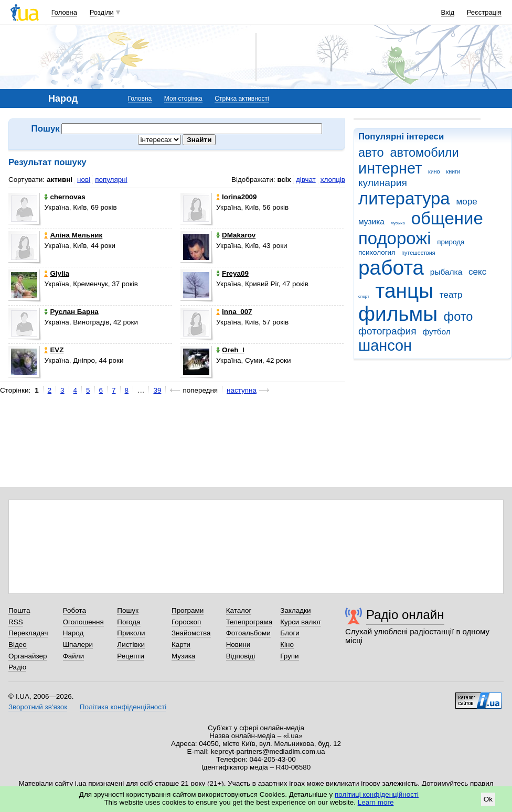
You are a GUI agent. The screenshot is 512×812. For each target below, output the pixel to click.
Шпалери (78, 645)
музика (371, 221)
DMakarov (236, 235)
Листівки (131, 645)
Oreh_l (230, 350)
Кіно (287, 645)
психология (377, 252)
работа (391, 268)
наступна (242, 390)
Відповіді (241, 656)
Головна (64, 12)
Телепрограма (249, 622)
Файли (74, 656)
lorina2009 (236, 197)
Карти (181, 645)
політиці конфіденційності (377, 794)
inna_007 (234, 312)
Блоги (290, 633)
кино (434, 171)
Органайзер (28, 656)
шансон (385, 345)
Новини (238, 645)
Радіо (17, 667)
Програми (188, 610)
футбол (436, 332)
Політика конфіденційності (123, 707)
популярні (111, 180)
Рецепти (131, 656)
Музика (183, 656)
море (466, 202)
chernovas (65, 197)
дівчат (306, 180)
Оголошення (83, 622)
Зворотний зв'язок (38, 707)
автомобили (424, 153)
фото (458, 317)
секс (477, 272)
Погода (129, 622)
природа (451, 242)
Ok (488, 799)
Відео (18, 645)
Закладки (295, 610)
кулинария (383, 183)
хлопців (333, 180)
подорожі (395, 238)
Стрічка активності (242, 99)
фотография (387, 331)
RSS (16, 622)
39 (157, 390)
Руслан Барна (71, 312)
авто (371, 153)
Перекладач (28, 633)
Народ (73, 633)
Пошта (19, 610)
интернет (390, 168)
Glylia (57, 273)
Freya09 (232, 273)
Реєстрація (484, 12)
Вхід (448, 12)
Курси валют (301, 622)
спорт (364, 296)
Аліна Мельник (73, 235)
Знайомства (191, 633)
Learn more (376, 802)
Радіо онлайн (405, 615)
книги (453, 171)
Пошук (128, 610)
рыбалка (446, 272)
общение (447, 218)
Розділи (102, 12)
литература (404, 198)
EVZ (54, 350)
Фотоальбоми (248, 633)
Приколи (131, 633)
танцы (405, 291)
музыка (398, 223)
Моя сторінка (183, 99)
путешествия (418, 253)
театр (451, 295)
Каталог (239, 610)
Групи (289, 656)
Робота (74, 610)
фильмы (398, 314)
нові (84, 180)
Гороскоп (186, 622)
